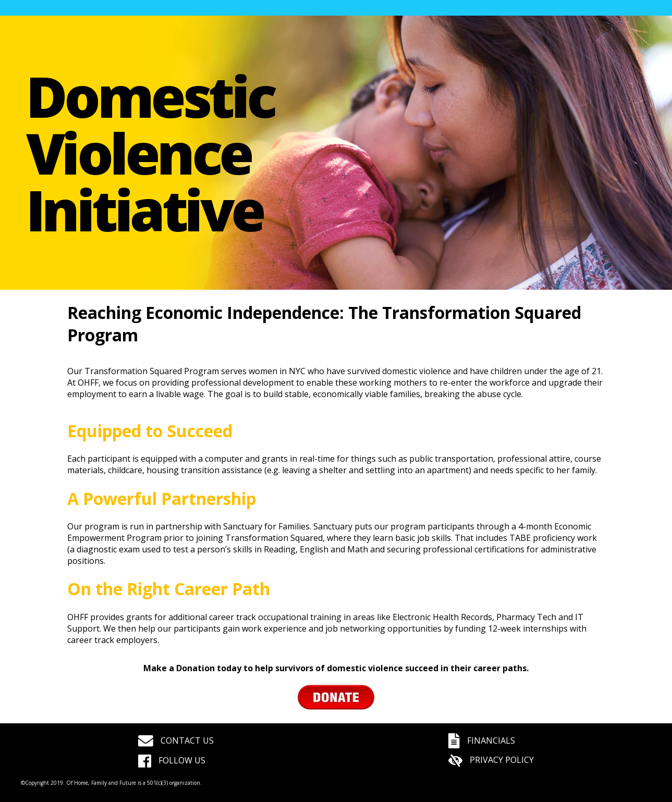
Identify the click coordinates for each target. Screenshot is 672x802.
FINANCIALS (482, 741)
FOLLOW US (172, 760)
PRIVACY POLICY (491, 760)
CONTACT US (176, 741)
